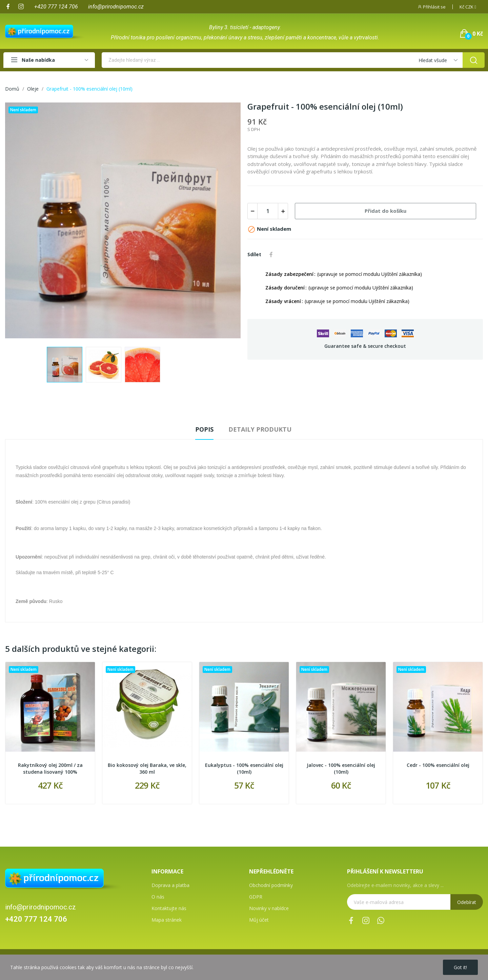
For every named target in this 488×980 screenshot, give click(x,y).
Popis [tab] (204, 429)
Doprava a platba (170, 885)
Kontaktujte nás (169, 908)
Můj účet (259, 920)
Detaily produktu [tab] (260, 429)
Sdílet (271, 255)
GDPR (256, 897)
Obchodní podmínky (271, 885)
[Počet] (268, 211)
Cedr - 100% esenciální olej (438, 765)
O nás (158, 897)
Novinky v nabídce (269, 908)
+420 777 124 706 (36, 919)
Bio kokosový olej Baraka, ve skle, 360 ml (147, 768)
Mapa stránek (167, 920)
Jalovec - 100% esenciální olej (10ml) (341, 768)
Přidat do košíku (385, 211)
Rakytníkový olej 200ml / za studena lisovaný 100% (50, 768)
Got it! (460, 967)
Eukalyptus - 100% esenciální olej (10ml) (244, 768)
